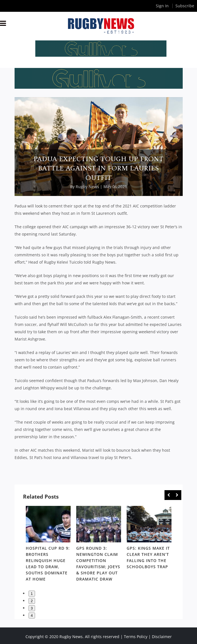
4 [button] (32, 616)
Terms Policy (136, 637)
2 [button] (32, 601)
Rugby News (87, 187)
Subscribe (185, 6)
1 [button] (32, 594)
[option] (48, 545)
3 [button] (32, 608)
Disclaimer (162, 637)
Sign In (162, 6)
